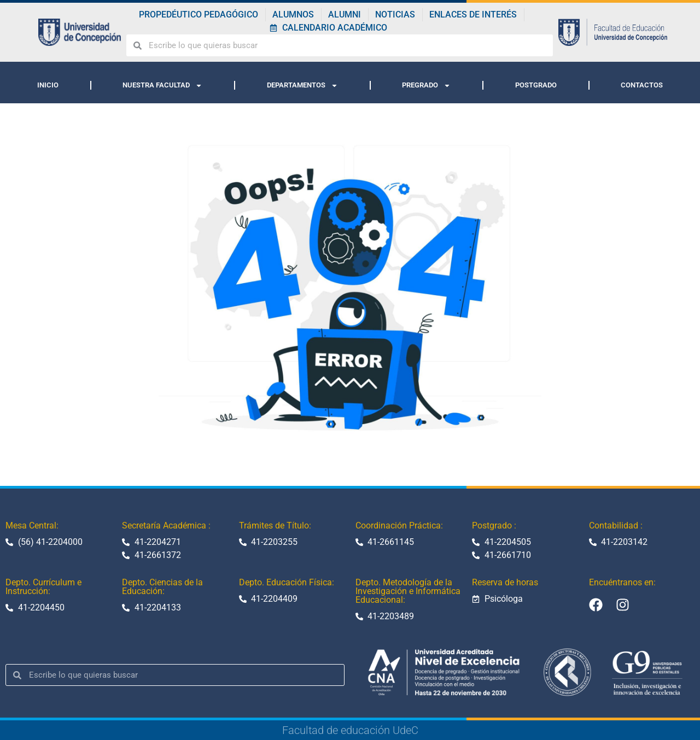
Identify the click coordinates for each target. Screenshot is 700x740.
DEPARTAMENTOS (302, 86)
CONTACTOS (642, 85)
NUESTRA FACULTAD (162, 86)
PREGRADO (426, 86)
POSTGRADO (536, 85)
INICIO (48, 85)
